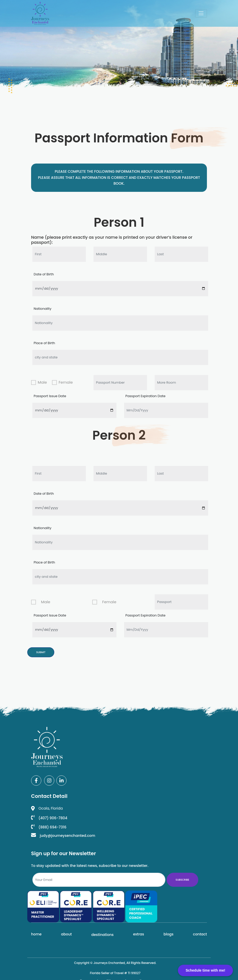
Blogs (169, 934)
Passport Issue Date (50, 396)
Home (36, 934)
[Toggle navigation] (201, 13)
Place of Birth (44, 343)
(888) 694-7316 (49, 827)
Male (42, 382)
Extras (138, 934)
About (67, 934)
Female (66, 382)
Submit (41, 652)
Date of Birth (44, 274)
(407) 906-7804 (49, 818)
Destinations (102, 935)
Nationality (43, 309)
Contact (200, 934)
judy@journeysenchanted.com (63, 836)
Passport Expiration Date (145, 396)
